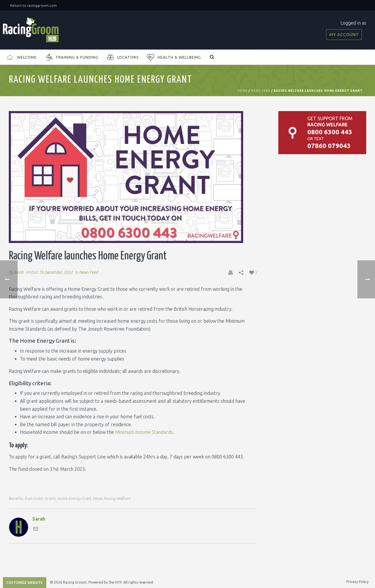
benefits (16, 498)
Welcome (27, 57)
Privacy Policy (357, 582)
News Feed (261, 91)
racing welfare (117, 498)
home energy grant (74, 498)
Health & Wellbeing (179, 57)
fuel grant (34, 498)
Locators (128, 57)
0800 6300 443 (330, 132)
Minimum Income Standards (144, 432)
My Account (344, 34)
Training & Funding (77, 57)
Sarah (19, 272)
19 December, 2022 (56, 272)
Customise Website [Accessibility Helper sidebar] (25, 583)
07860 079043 (329, 146)
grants (50, 498)
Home (242, 91)
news (98, 498)
